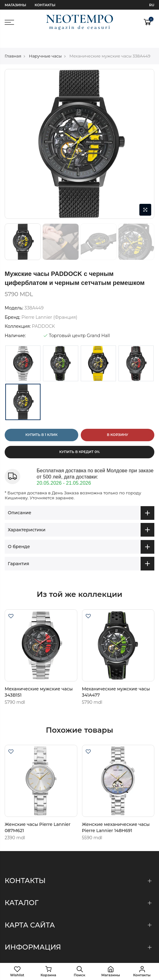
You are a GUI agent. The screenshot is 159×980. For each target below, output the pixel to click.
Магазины (15, 5)
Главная (13, 43)
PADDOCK (43, 313)
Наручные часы (45, 43)
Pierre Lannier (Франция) (49, 304)
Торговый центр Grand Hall (77, 323)
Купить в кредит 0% (79, 439)
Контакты (45, 5)
